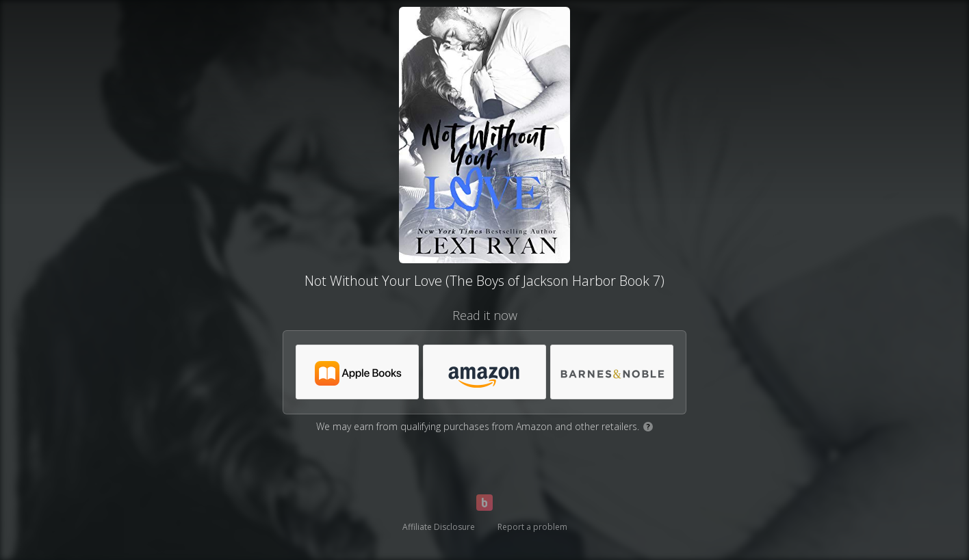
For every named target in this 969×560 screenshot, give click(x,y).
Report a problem (532, 527)
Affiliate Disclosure (439, 527)
